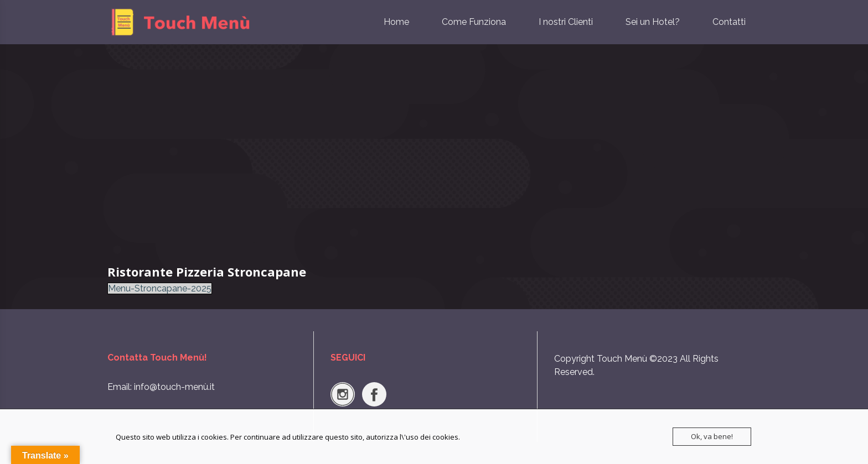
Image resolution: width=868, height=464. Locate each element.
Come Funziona (474, 22)
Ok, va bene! (712, 436)
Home (396, 22)
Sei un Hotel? (653, 22)
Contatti (729, 22)
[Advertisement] (434, 155)
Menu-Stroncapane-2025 (160, 288)
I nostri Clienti (566, 22)
